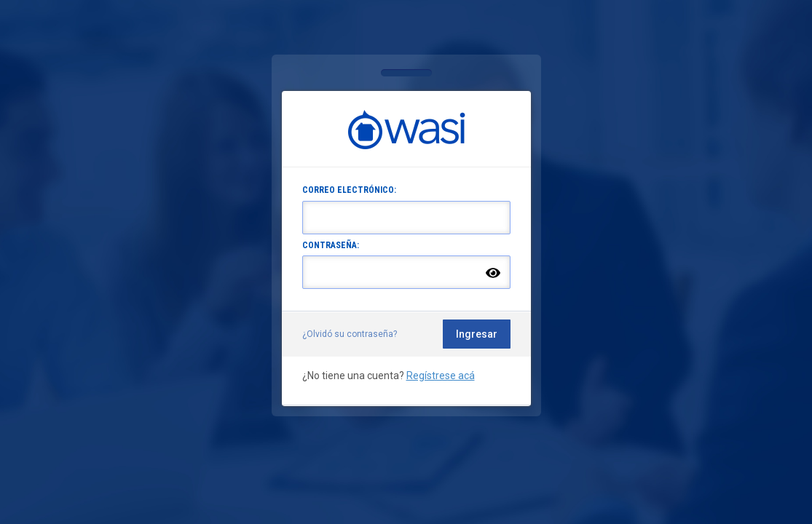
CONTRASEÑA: (331, 245)
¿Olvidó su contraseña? (350, 334)
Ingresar (477, 334)
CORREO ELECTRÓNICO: (349, 190)
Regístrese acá (441, 376)
